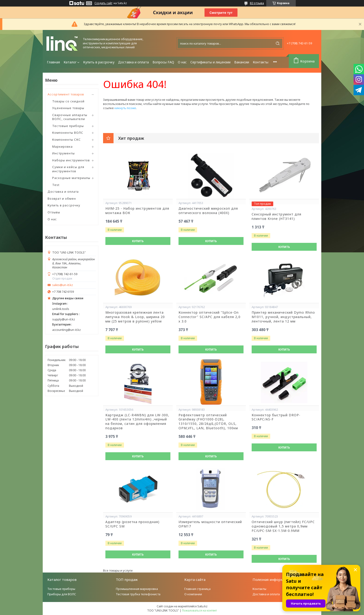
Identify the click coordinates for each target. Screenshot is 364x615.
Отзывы (54, 212)
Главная (53, 62)
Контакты (261, 62)
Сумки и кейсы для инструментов (68, 169)
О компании (193, 594)
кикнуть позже (125, 108)
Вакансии (242, 62)
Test (56, 185)
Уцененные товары (68, 108)
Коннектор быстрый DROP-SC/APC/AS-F (276, 417)
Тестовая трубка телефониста (138, 594)
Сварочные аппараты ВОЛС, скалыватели (70, 117)
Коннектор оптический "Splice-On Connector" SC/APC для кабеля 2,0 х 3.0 (210, 317)
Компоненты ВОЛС (68, 133)
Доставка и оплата (133, 62)
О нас (182, 62)
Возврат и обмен (62, 198)
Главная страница (197, 589)
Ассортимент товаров (66, 94)
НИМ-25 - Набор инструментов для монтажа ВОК (137, 211)
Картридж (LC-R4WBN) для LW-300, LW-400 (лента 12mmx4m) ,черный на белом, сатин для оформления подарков (137, 422)
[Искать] (278, 43)
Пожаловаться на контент (199, 610)
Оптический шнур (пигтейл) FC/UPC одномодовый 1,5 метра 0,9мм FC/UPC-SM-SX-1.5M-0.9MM (283, 526)
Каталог (70, 62)
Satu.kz (202, 606)
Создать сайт (103, 3)
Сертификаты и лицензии (210, 62)
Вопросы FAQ (163, 62)
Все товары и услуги (118, 570)
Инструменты (63, 153)
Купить (138, 241)
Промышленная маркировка (137, 589)
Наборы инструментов (71, 160)
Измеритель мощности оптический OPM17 (210, 524)
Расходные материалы (71, 178)
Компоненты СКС (67, 140)
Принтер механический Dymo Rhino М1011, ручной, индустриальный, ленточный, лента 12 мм (283, 317)
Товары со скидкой (68, 101)
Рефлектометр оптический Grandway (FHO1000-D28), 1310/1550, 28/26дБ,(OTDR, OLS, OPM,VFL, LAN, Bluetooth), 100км (208, 422)
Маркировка (62, 146)
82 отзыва (257, 3)
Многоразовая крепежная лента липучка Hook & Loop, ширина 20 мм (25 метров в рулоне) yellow (135, 317)
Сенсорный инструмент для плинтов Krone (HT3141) (276, 216)
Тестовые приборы (68, 126)
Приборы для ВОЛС (62, 594)
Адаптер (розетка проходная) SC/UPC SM (132, 524)
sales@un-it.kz (63, 285)
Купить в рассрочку (99, 62)
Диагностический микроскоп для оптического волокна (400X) (208, 211)
